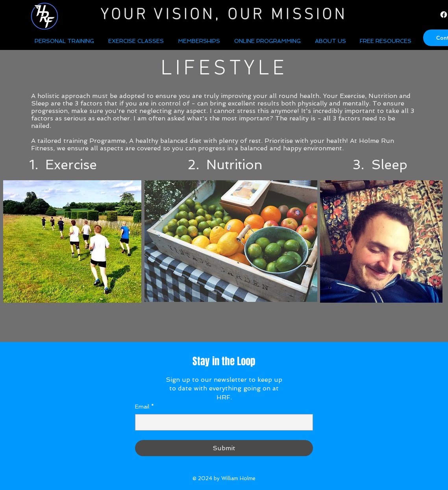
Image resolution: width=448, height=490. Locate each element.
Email (144, 407)
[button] (331, 41)
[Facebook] (444, 15)
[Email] (222, 422)
